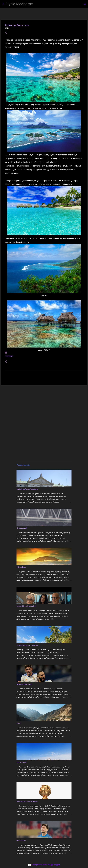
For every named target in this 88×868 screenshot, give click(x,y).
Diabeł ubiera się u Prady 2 (26, 606)
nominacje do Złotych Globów (27, 801)
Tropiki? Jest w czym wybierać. (27, 645)
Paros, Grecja (21, 762)
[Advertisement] (44, 405)
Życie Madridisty (20, 4)
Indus (18, 723)
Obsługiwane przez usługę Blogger (44, 865)
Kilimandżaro (21, 567)
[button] (6, 33)
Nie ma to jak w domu (24, 684)
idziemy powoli (22, 528)
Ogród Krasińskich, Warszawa (27, 489)
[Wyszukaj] (36, 4)
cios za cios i (21, 840)
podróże (9, 356)
